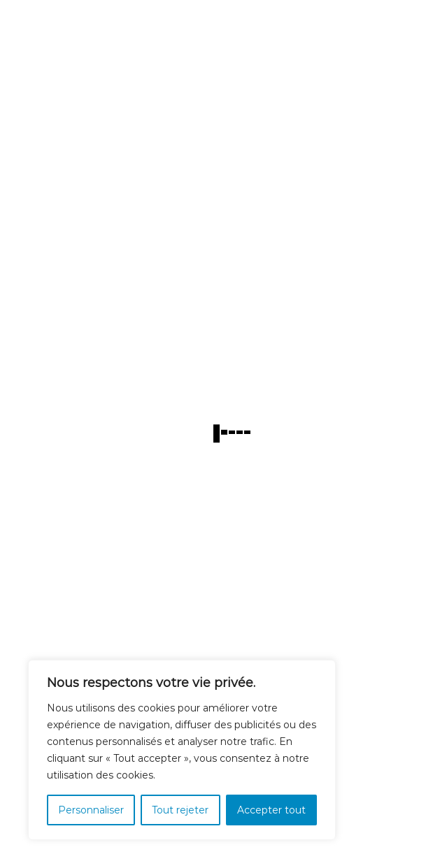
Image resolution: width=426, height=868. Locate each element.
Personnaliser (91, 810)
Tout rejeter (180, 810)
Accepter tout (271, 810)
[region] (182, 750)
